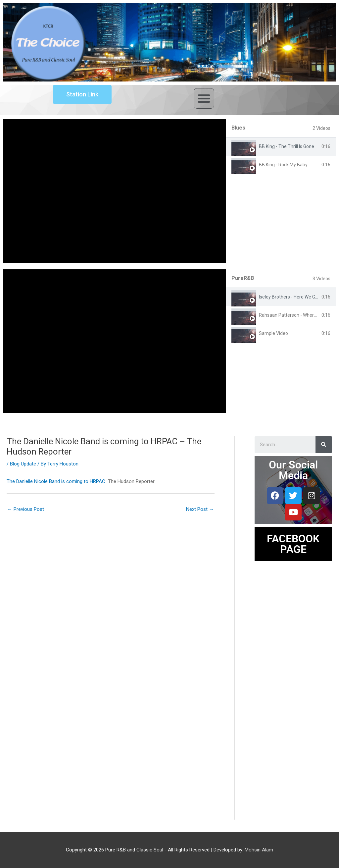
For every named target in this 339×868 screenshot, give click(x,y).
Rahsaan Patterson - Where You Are (297, 315)
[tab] (281, 147)
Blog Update (23, 464)
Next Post (200, 509)
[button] (204, 98)
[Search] (324, 445)
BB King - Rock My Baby (283, 165)
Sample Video (273, 333)
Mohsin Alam (259, 850)
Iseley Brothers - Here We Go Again (295, 297)
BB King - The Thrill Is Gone (287, 146)
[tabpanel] (115, 191)
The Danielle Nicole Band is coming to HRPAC (56, 481)
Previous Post (26, 509)
